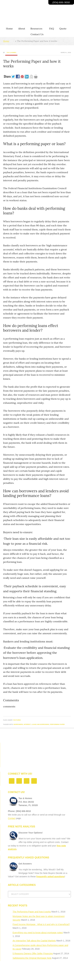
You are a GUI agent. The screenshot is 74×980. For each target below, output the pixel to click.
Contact (12, 818)
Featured (17, 720)
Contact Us (52, 975)
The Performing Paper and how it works (32, 912)
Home (6, 41)
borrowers (18, 724)
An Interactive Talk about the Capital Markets (34, 941)
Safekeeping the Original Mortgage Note (32, 958)
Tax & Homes (11, 53)
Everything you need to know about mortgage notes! (38, 933)
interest (27, 724)
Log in (63, 975)
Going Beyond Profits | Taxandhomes (27, 15)
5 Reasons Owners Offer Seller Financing (33, 954)
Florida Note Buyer (17, 975)
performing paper (57, 724)
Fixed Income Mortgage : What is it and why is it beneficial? (41, 924)
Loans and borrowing (40, 724)
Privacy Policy (36, 975)
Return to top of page (37, 971)
